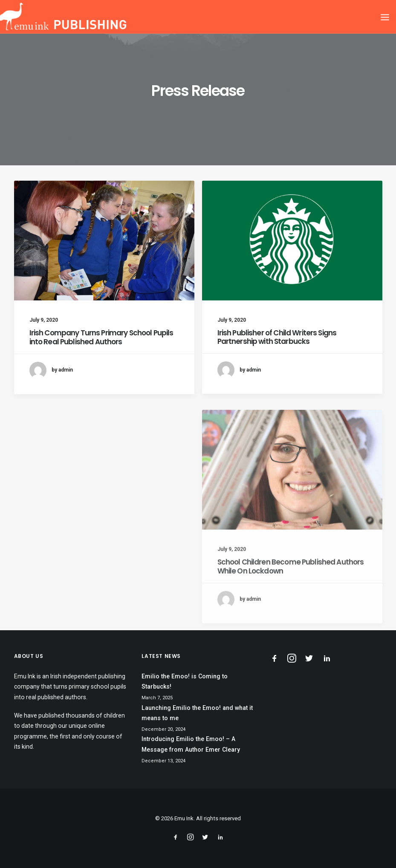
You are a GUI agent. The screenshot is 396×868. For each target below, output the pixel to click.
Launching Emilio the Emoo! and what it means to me (197, 713)
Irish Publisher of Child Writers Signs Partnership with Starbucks (277, 337)
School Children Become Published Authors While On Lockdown (291, 588)
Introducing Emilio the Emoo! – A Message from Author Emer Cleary (191, 744)
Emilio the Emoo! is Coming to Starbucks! (185, 682)
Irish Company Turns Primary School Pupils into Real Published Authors (101, 337)
